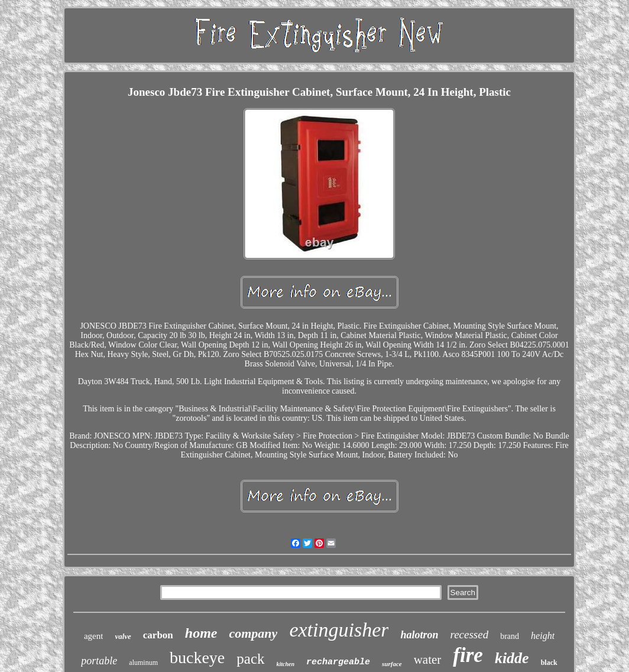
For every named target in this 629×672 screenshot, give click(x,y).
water (428, 660)
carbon (158, 635)
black (549, 663)
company (253, 633)
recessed (469, 634)
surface (392, 664)
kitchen (286, 664)
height (543, 636)
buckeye (197, 658)
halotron (419, 635)
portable (99, 661)
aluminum (143, 663)
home (201, 633)
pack (250, 659)
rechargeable (338, 662)
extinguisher (339, 630)
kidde (512, 658)
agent (93, 636)
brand (510, 636)
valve (123, 636)
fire (468, 655)
